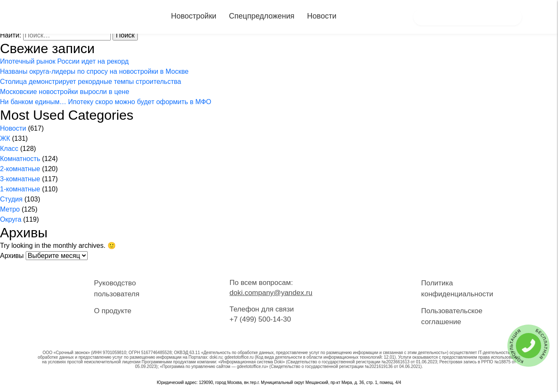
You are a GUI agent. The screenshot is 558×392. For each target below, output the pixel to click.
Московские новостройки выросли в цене (65, 92)
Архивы (12, 256)
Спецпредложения (262, 16)
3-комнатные (20, 179)
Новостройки (194, 16)
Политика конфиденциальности (457, 289)
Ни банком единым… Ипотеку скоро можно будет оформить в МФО (106, 102)
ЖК (5, 138)
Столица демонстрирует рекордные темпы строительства (91, 82)
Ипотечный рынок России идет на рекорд (64, 61)
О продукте (113, 311)
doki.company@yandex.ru (271, 293)
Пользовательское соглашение (452, 316)
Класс (9, 149)
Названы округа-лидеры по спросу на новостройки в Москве (94, 71)
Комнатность (20, 159)
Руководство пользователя (117, 289)
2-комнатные (20, 169)
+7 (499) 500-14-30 (260, 319)
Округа (11, 219)
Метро (10, 209)
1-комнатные (20, 189)
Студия (11, 199)
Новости (322, 16)
